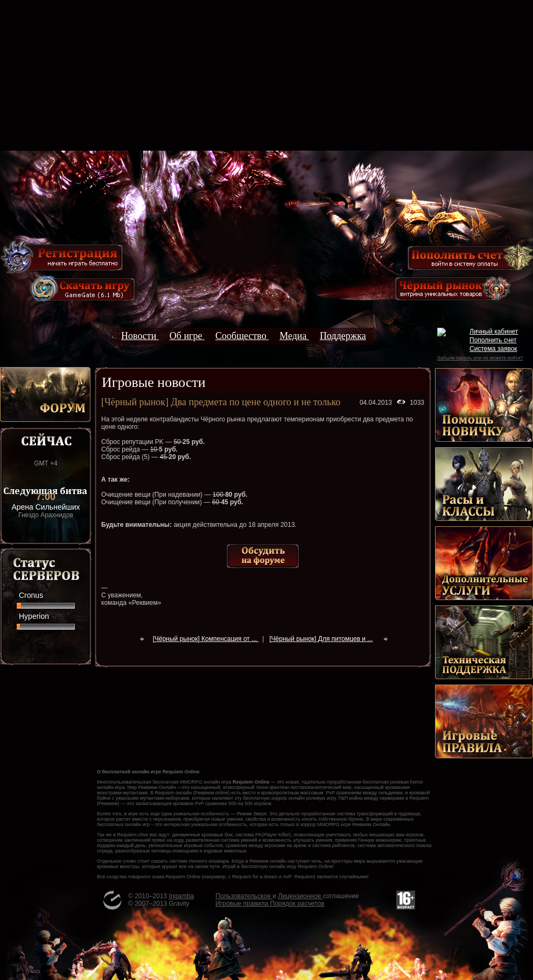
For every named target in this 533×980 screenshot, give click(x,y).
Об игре (187, 336)
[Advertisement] (266, 75)
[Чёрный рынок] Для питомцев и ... (321, 639)
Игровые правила (243, 904)
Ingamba (182, 896)
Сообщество (242, 336)
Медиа (294, 336)
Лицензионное (300, 896)
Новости (140, 336)
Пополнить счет (493, 340)
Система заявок (493, 349)
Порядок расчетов (297, 904)
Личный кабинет (494, 332)
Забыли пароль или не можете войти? (480, 358)
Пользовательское (244, 896)
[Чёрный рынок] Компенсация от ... (206, 639)
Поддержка (343, 336)
